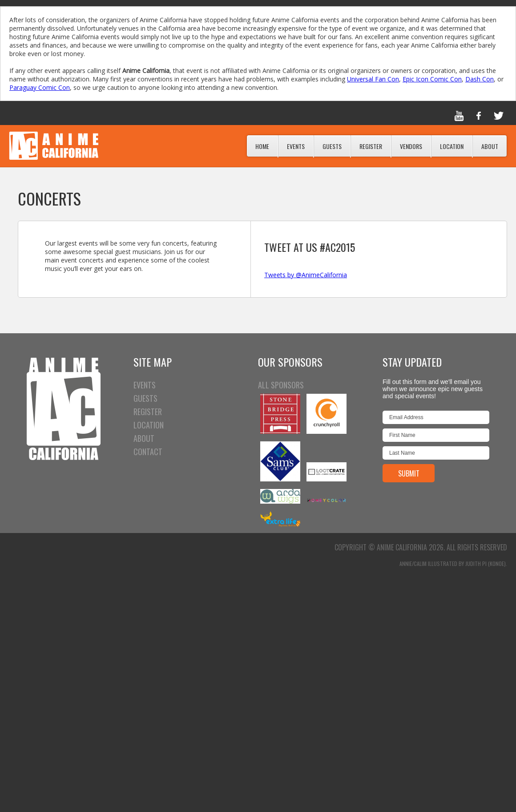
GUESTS (145, 398)
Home (262, 146)
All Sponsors (281, 385)
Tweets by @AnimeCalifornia (306, 275)
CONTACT (148, 452)
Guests (332, 146)
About (490, 146)
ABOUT (144, 438)
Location (452, 146)
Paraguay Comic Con (40, 87)
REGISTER (148, 412)
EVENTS (145, 385)
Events (296, 146)
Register (371, 146)
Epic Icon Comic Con (432, 79)
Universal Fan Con (373, 79)
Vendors (411, 146)
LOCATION (149, 425)
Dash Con (480, 79)
